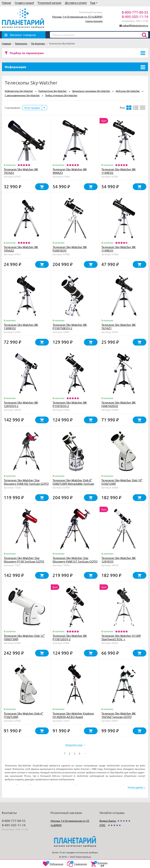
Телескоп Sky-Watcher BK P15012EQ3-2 (70, 637)
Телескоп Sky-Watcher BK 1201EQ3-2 (21, 404)
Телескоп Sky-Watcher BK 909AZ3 (70, 171)
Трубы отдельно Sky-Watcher (61, 95)
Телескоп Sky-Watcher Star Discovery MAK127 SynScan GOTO (75, 560)
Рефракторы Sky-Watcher (19, 91)
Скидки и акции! (24, 3)
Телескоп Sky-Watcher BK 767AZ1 (119, 326)
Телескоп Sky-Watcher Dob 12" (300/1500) (24, 637)
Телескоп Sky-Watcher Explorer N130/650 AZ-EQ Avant (73, 715)
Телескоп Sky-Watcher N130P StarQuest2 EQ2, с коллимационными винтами (121, 639)
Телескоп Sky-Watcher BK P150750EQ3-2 (70, 326)
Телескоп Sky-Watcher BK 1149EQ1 (119, 249)
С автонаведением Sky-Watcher (22, 95)
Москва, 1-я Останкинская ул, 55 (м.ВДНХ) (77, 17)
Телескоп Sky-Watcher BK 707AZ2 (21, 171)
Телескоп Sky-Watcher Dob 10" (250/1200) (122, 482)
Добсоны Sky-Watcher (128, 91)
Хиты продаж (32, 108)
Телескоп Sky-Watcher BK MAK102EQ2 (119, 404)
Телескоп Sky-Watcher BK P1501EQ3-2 (70, 404)
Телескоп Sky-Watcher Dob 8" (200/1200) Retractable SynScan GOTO (73, 484)
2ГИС (102, 825)
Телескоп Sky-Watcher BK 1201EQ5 (119, 560)
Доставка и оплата (76, 3)
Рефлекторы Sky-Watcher (53, 91)
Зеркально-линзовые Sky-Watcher (91, 91)
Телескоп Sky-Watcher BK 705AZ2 (21, 249)
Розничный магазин (50, 3)
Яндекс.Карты (108, 821)
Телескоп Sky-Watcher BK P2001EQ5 (70, 249)
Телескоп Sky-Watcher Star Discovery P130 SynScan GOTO (24, 560)
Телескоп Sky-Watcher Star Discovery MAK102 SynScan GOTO (26, 482)
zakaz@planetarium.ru (135, 25)
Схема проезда (94, 21)
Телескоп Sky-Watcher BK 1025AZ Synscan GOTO (119, 715)
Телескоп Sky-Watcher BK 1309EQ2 (21, 326)
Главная (6, 3)
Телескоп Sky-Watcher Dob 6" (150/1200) (24, 715)
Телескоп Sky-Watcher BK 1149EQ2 (119, 171)
